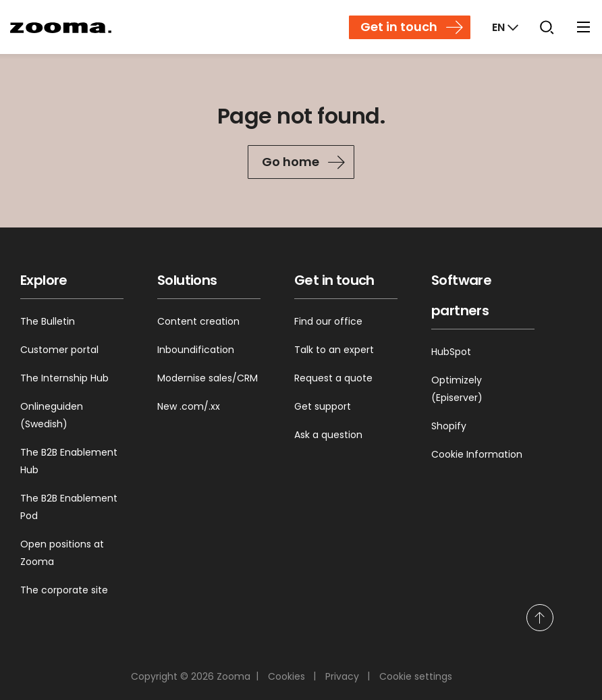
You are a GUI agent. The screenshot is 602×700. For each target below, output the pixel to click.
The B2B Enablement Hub (69, 461)
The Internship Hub (64, 378)
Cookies (286, 676)
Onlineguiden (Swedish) (52, 415)
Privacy (342, 676)
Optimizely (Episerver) (457, 389)
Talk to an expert (334, 350)
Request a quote (333, 378)
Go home (291, 162)
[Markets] (504, 27)
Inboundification (196, 350)
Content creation (198, 321)
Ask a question (328, 435)
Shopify (449, 426)
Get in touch (399, 27)
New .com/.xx (189, 406)
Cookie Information (477, 454)
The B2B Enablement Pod (69, 507)
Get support (323, 406)
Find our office (328, 321)
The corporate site (64, 590)
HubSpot (451, 352)
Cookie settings (416, 676)
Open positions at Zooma (62, 553)
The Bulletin (48, 321)
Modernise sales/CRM (208, 378)
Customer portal (59, 350)
